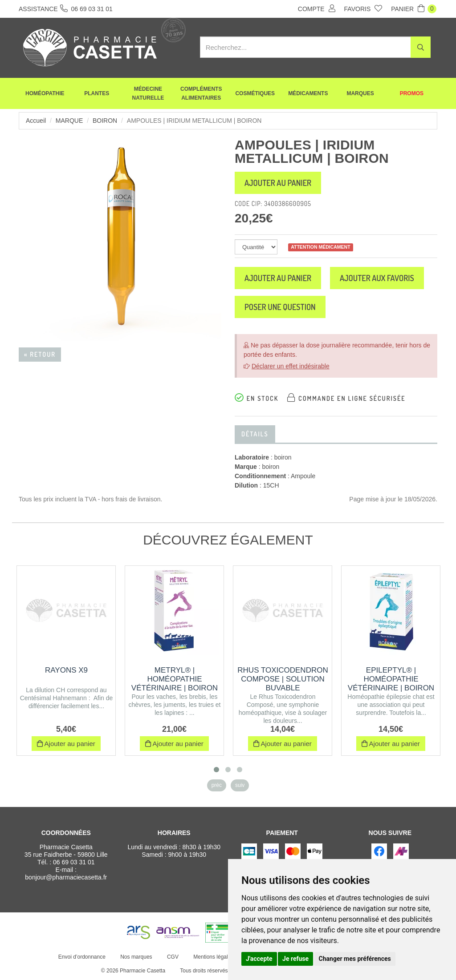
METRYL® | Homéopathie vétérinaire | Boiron (175, 679)
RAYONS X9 (66, 670)
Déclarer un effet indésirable (291, 366)
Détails (255, 434)
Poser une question (280, 307)
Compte (317, 8)
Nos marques (136, 957)
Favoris (363, 8)
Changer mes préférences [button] (355, 959)
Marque (69, 121)
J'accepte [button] (259, 959)
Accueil (36, 121)
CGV (173, 957)
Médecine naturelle (148, 93)
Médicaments (308, 93)
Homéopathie (45, 93)
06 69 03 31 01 (74, 862)
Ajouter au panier (278, 183)
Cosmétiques (255, 93)
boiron (105, 121)
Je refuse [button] (295, 959)
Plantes (97, 93)
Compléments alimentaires (201, 93)
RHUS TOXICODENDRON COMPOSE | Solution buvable (283, 679)
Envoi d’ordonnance (82, 957)
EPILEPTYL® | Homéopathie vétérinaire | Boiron (391, 679)
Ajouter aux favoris (377, 278)
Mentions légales (213, 957)
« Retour (40, 354)
